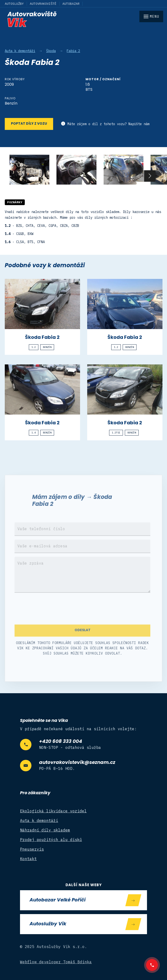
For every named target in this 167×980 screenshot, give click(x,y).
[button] (150, 176)
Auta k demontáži (20, 51)
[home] (83, 19)
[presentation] (51, 615)
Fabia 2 (73, 51)
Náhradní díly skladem (45, 830)
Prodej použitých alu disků (51, 840)
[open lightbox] (29, 170)
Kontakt (28, 859)
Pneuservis (32, 849)
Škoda (51, 51)
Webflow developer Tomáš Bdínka (56, 962)
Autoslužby (14, 4)
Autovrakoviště (43, 4)
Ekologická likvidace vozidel (53, 811)
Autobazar (71, 4)
